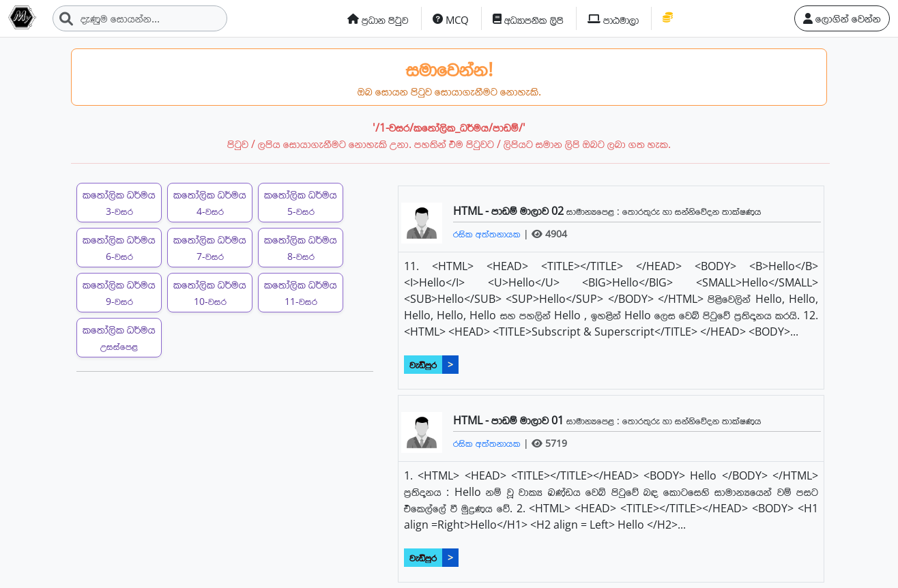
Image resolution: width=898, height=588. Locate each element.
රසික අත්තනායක (488, 234)
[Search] (140, 18)
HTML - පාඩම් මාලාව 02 (510, 211)
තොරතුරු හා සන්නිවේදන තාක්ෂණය (692, 211)
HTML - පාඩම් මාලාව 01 (510, 420)
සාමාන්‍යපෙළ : (594, 211)
